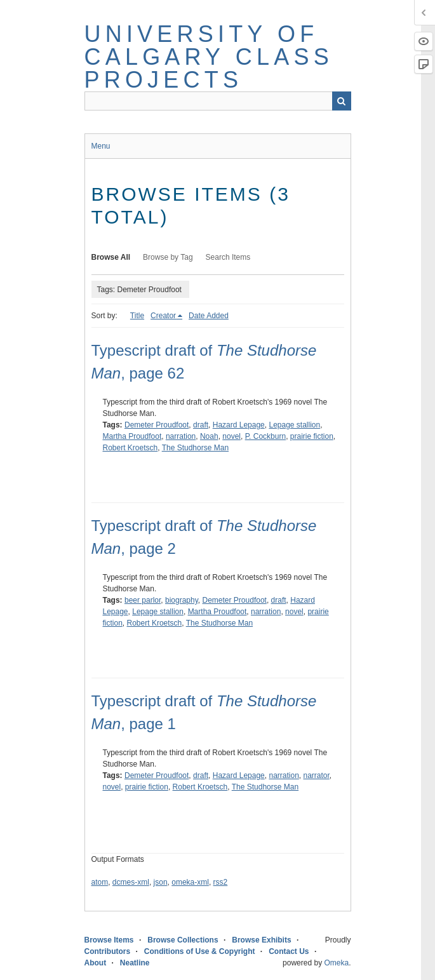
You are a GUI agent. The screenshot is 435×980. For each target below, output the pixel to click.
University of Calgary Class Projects (209, 57)
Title (137, 316)
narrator (317, 775)
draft (201, 425)
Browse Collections (183, 940)
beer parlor (143, 600)
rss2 (221, 882)
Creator (163, 316)
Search (342, 101)
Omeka (336, 963)
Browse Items (109, 940)
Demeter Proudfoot (157, 425)
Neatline (135, 963)
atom (100, 882)
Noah (209, 436)
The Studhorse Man (195, 448)
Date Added (209, 316)
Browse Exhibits (261, 940)
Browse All (111, 257)
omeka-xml (190, 882)
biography (182, 600)
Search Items (228, 257)
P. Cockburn (265, 436)
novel (231, 436)
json (161, 882)
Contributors (108, 951)
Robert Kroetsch (130, 448)
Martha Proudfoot (132, 436)
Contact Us (289, 951)
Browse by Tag (168, 257)
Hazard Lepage (239, 425)
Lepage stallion (294, 425)
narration (181, 436)
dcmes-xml (131, 882)
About (96, 963)
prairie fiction (312, 436)
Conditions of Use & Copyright (200, 951)
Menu (101, 146)
